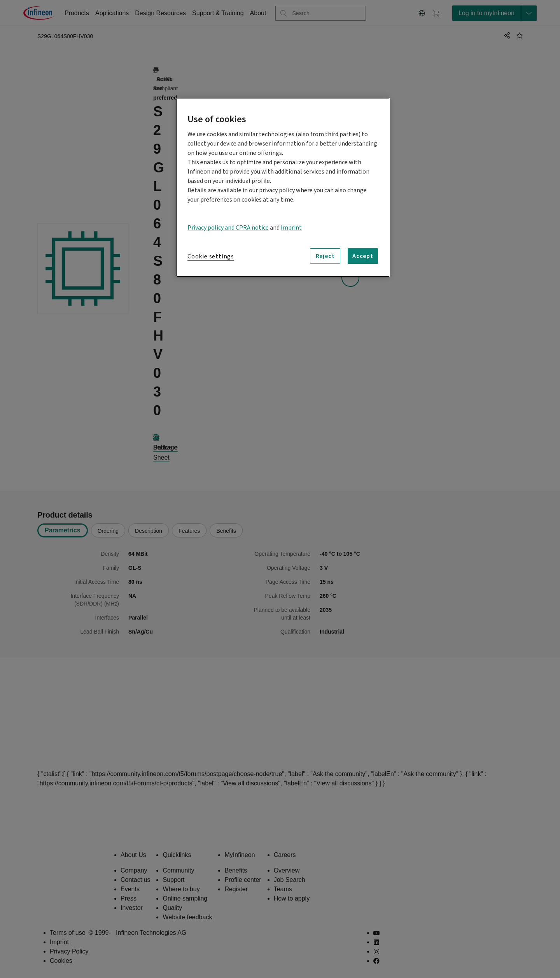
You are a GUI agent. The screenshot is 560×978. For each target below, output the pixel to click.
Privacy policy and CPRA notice (228, 228)
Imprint (291, 228)
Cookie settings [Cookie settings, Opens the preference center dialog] (211, 256)
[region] (283, 187)
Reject (325, 256)
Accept (363, 256)
